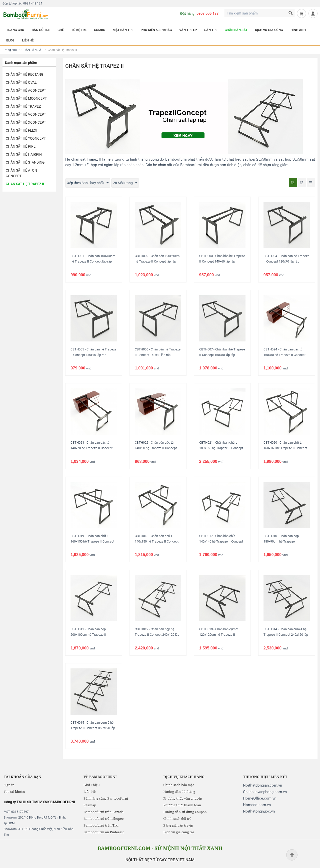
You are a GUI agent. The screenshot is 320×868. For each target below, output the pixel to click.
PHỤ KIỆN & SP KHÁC (156, 30)
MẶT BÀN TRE (123, 30)
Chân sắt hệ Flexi (21, 130)
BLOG (10, 40)
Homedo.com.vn (257, 805)
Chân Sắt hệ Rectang (25, 74)
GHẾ (61, 30)
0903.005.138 (207, 13)
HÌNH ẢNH (298, 30)
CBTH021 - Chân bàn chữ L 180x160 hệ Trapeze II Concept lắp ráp (221, 448)
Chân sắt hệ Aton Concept (21, 173)
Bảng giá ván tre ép (178, 825)
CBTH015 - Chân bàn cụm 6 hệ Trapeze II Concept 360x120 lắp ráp (93, 728)
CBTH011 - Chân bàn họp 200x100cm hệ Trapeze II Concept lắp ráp (88, 635)
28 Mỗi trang (125, 183)
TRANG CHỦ (15, 30)
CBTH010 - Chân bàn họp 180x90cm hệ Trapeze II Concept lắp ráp (281, 541)
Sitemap (90, 805)
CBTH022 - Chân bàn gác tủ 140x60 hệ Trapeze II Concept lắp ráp (156, 448)
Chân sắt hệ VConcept (26, 114)
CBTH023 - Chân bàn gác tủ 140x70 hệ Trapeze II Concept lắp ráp (91, 448)
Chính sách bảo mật (178, 785)
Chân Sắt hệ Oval (21, 82)
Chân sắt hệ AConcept (26, 90)
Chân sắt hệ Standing (25, 162)
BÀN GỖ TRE (41, 30)
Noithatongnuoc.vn (259, 811)
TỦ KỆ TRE (79, 30)
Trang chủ (10, 50)
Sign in (9, 785)
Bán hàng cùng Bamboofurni (106, 798)
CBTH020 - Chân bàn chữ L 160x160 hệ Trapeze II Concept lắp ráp (285, 448)
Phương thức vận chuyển (183, 798)
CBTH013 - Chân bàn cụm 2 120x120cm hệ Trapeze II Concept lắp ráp (219, 635)
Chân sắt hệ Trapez (23, 106)
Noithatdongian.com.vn (262, 785)
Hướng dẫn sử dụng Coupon (185, 812)
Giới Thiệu (92, 785)
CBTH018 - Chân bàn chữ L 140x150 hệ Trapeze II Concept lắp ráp (157, 541)
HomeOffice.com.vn (260, 798)
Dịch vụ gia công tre (179, 832)
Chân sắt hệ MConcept (26, 98)
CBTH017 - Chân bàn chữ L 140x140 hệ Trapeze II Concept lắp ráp (221, 541)
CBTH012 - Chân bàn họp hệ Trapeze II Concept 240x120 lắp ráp (157, 635)
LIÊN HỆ (28, 40)
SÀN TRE (211, 30)
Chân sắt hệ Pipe (21, 146)
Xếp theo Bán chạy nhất (88, 183)
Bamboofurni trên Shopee (103, 819)
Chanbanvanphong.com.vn (265, 792)
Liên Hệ (89, 792)
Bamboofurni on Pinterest (104, 832)
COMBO (100, 30)
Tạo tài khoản (14, 792)
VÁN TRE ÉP (188, 30)
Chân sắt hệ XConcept (26, 122)
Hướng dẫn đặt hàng (179, 792)
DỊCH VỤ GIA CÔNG (269, 30)
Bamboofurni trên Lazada (103, 812)
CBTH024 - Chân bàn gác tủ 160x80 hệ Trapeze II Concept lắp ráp (284, 355)
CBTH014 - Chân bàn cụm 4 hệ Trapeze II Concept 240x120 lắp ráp (286, 635)
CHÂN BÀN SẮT (236, 30)
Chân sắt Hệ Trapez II (25, 184)
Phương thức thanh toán (182, 805)
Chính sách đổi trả (177, 819)
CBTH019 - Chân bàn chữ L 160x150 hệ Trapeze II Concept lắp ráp (92, 541)
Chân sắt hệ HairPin (24, 154)
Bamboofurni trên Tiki (101, 825)
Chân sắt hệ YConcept (26, 138)
